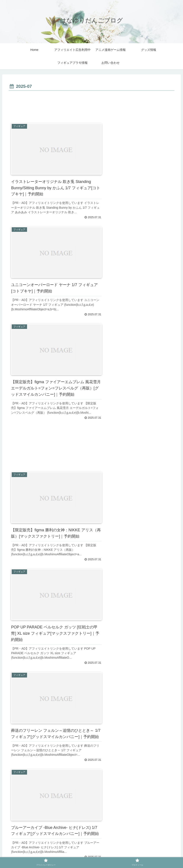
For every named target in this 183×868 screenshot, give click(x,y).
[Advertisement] (91, 104)
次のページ (92, 805)
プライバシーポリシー (80, 855)
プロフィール (109, 855)
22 (104, 819)
